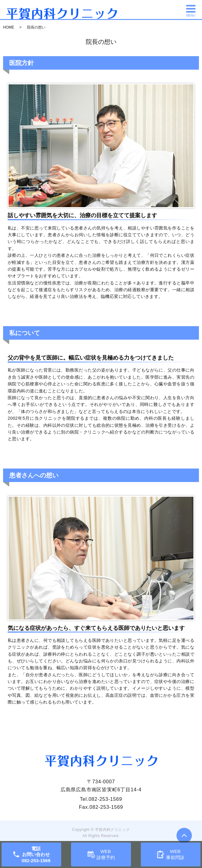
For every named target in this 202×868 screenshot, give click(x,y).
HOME (9, 27)
